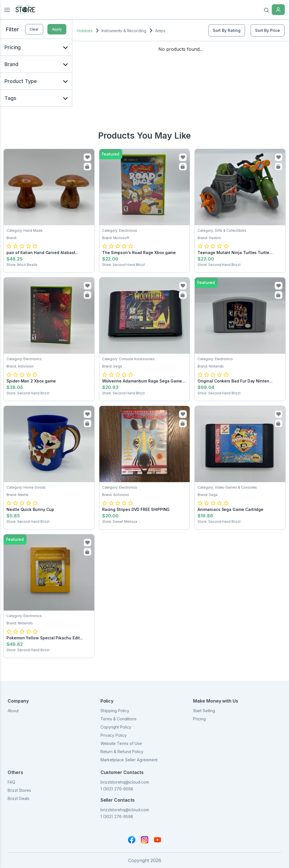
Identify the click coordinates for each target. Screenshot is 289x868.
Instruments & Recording (124, 31)
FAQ (11, 782)
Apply (57, 29)
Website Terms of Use (121, 743)
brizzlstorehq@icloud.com (125, 782)
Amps (160, 31)
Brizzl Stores (19, 790)
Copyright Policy (116, 727)
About (13, 711)
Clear (34, 29)
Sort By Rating (227, 30)
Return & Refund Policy (122, 752)
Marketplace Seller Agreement (129, 760)
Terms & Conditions (119, 719)
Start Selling (204, 711)
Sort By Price (268, 30)
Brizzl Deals (18, 798)
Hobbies (85, 31)
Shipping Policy (115, 711)
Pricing (199, 719)
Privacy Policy (114, 735)
